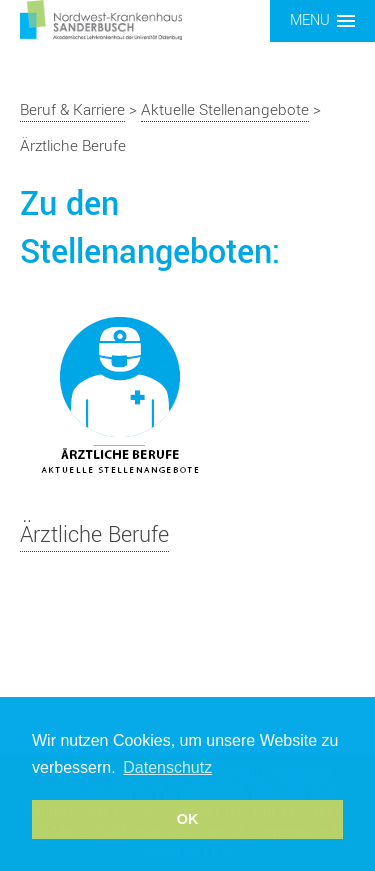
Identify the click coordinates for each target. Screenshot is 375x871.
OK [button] (188, 819)
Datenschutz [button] (167, 767)
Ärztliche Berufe (94, 535)
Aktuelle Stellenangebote (225, 110)
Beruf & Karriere (72, 110)
